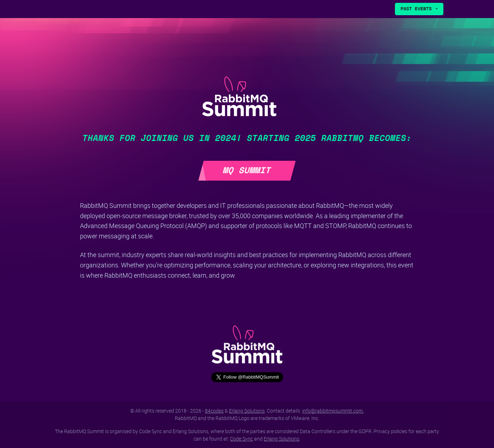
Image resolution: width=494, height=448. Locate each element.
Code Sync (242, 439)
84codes (214, 411)
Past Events (418, 9)
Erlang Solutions (247, 411)
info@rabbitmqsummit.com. (333, 411)
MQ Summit (247, 171)
